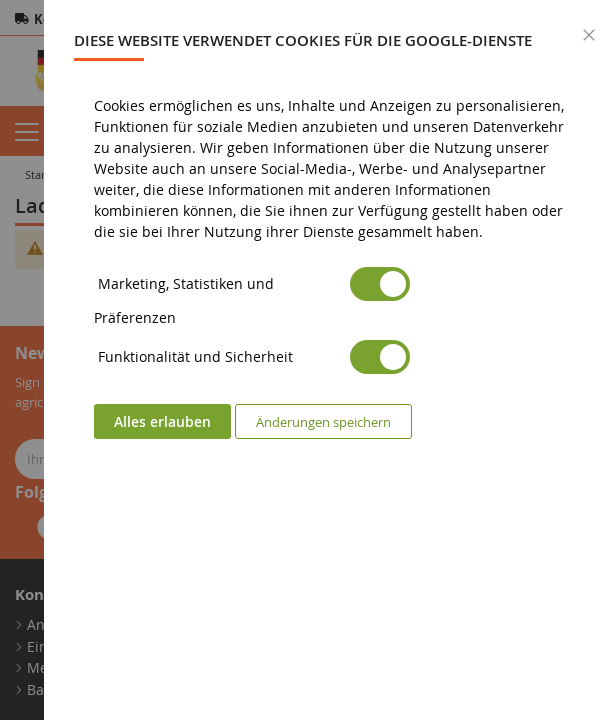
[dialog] (329, 360)
